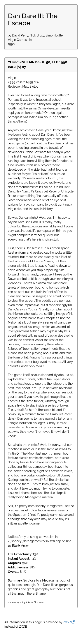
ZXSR (69, 622)
